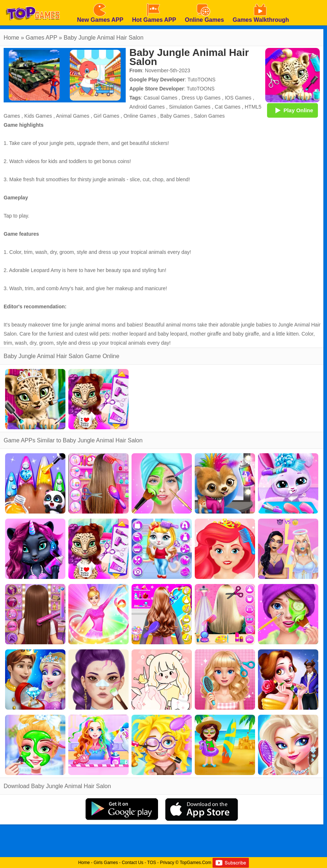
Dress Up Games (201, 98)
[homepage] (33, 3)
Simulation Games (190, 107)
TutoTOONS (201, 80)
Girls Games (106, 863)
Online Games (140, 116)
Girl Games (106, 116)
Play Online (292, 110)
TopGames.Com (196, 863)
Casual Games (160, 98)
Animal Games (73, 116)
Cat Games (228, 107)
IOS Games (238, 98)
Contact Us (132, 863)
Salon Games (209, 116)
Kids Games (38, 116)
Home (11, 38)
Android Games (147, 107)
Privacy (167, 863)
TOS (152, 863)
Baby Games (175, 116)
